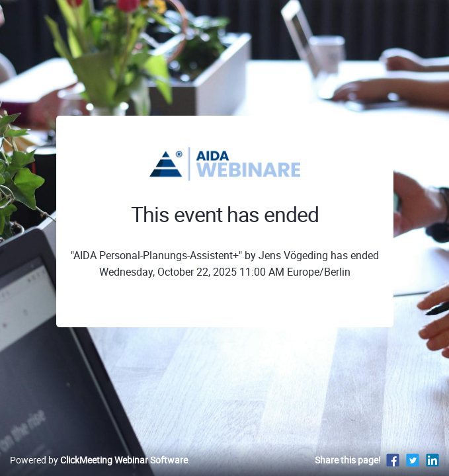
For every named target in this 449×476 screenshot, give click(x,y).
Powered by (99, 460)
